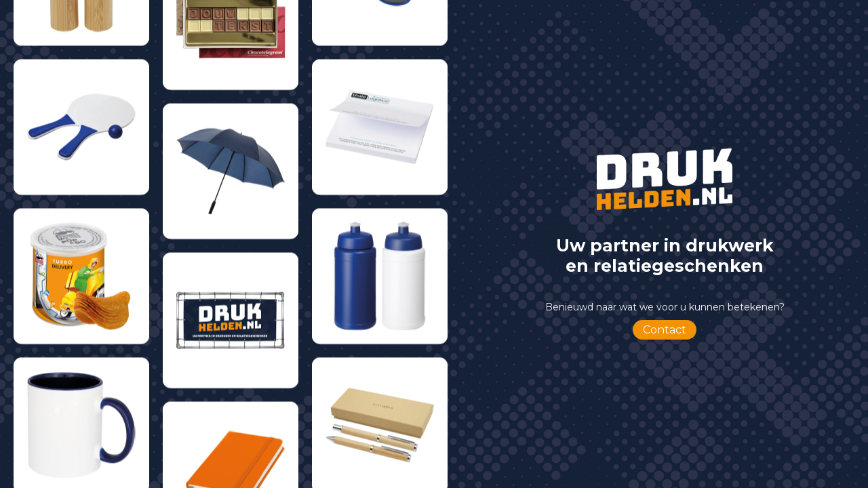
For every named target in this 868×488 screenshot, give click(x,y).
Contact (665, 330)
